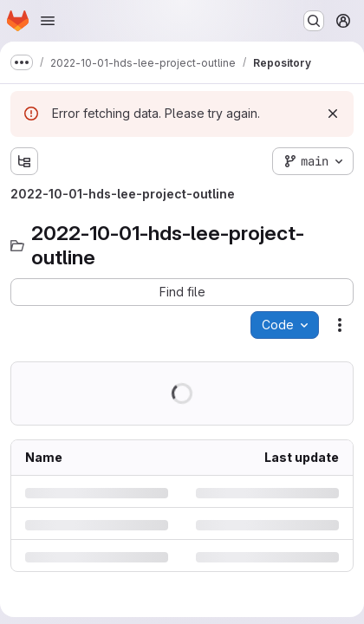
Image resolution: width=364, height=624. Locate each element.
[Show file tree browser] (24, 161)
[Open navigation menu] (48, 21)
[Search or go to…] (314, 21)
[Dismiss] (333, 114)
